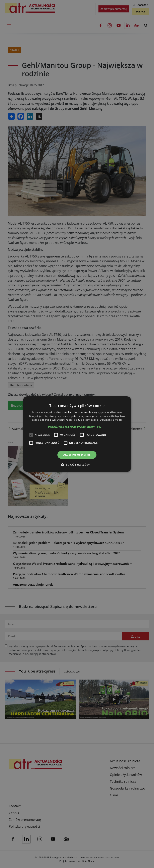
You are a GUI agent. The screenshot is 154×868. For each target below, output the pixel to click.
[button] (77, 427)
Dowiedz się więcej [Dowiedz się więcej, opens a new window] (111, 420)
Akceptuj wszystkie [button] (77, 455)
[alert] (77, 434)
